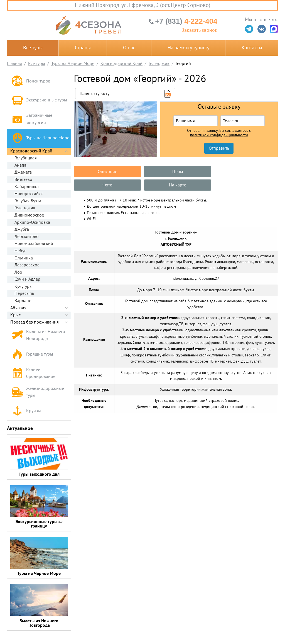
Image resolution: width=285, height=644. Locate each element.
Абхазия (18, 308)
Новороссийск (29, 194)
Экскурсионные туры (39, 100)
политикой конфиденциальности (219, 135)
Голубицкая (26, 158)
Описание (107, 172)
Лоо (18, 272)
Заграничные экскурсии (32, 119)
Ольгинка (24, 258)
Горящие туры (32, 354)
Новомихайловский (34, 244)
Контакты (252, 48)
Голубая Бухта (28, 201)
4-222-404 (186, 21)
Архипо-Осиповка (32, 222)
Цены (176, 172)
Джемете (23, 172)
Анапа (20, 165)
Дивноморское (29, 215)
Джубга (22, 229)
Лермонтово (27, 237)
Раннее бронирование (33, 373)
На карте (107, 185)
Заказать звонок (199, 30)
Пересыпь (24, 293)
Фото (245, 172)
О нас (129, 48)
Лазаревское (27, 265)
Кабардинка (27, 187)
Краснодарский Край (31, 151)
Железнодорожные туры (38, 392)
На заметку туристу (188, 48)
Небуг (20, 251)
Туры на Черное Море (40, 138)
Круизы (26, 411)
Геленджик (25, 208)
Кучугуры (24, 286)
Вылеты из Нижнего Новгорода (38, 335)
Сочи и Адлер (27, 279)
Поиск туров (31, 82)
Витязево (23, 179)
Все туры (33, 48)
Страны (83, 48)
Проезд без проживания (35, 322)
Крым (16, 315)
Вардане (23, 301)
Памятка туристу (94, 94)
